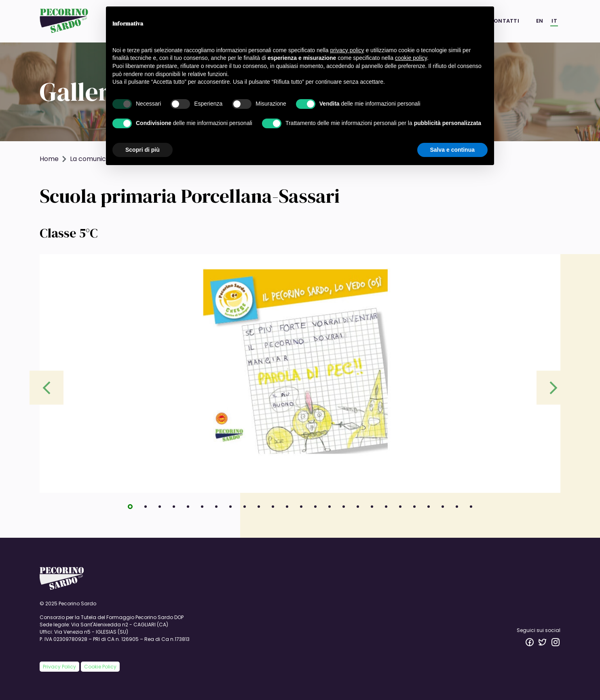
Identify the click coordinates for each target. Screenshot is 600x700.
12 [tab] (290, 509)
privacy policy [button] (347, 50)
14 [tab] (318, 509)
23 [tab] (446, 509)
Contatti (504, 21)
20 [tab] (403, 509)
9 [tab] (247, 509)
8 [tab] (233, 509)
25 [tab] (474, 509)
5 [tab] (191, 509)
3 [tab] (163, 509)
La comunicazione (98, 159)
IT (554, 21)
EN (540, 21)
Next (554, 388)
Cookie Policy (100, 667)
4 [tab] (177, 509)
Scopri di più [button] (143, 150)
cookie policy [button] (411, 58)
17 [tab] (361, 509)
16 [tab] (346, 509)
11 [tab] (276, 509)
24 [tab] (460, 509)
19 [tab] (389, 509)
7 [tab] (219, 509)
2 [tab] (148, 509)
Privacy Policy (59, 667)
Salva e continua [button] (452, 150)
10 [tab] (262, 509)
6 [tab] (205, 509)
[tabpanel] (300, 373)
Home (49, 159)
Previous (46, 388)
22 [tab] (431, 509)
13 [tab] (304, 509)
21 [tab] (417, 509)
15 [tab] (332, 509)
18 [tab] (375, 509)
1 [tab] (133, 509)
